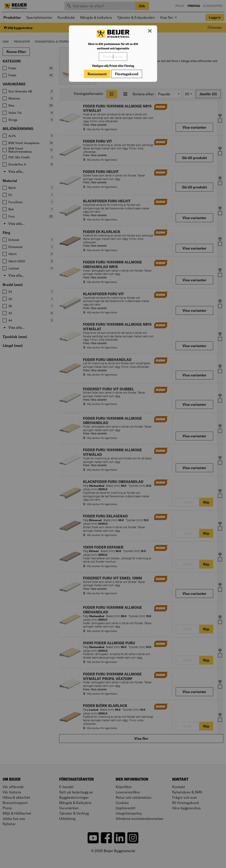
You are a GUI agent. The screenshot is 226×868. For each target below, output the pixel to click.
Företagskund (127, 74)
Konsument (97, 74)
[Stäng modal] (150, 31)
